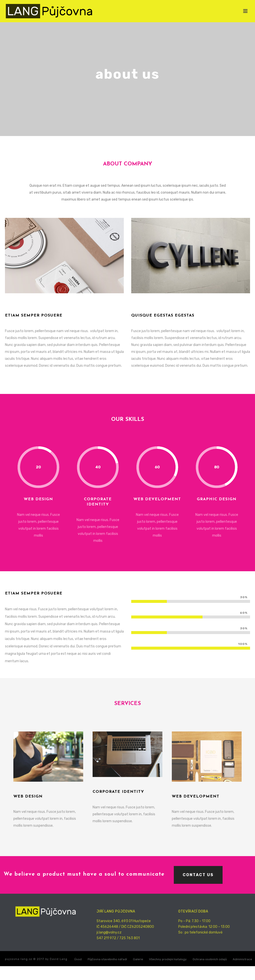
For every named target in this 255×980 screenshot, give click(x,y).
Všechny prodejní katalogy (168, 959)
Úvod (78, 959)
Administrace (242, 959)
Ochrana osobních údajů (210, 959)
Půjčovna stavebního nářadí (107, 959)
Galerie (138, 959)
